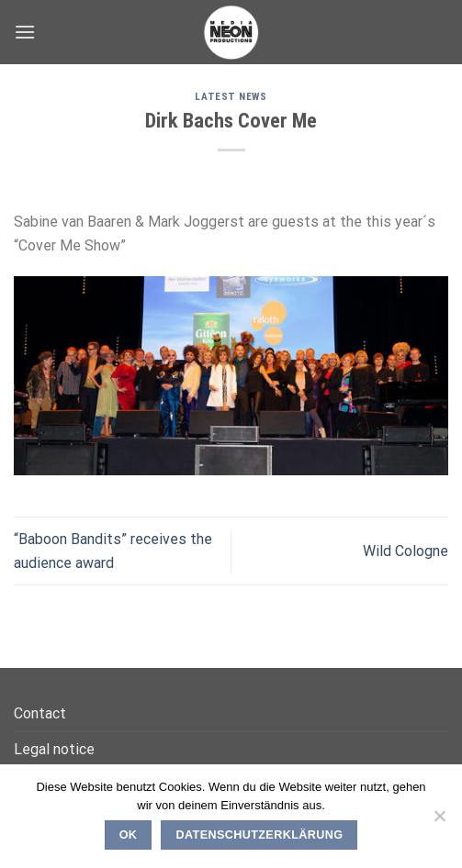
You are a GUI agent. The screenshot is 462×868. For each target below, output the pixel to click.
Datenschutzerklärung (260, 835)
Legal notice (54, 749)
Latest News (231, 97)
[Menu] (25, 32)
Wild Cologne (406, 551)
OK (129, 835)
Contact (40, 713)
